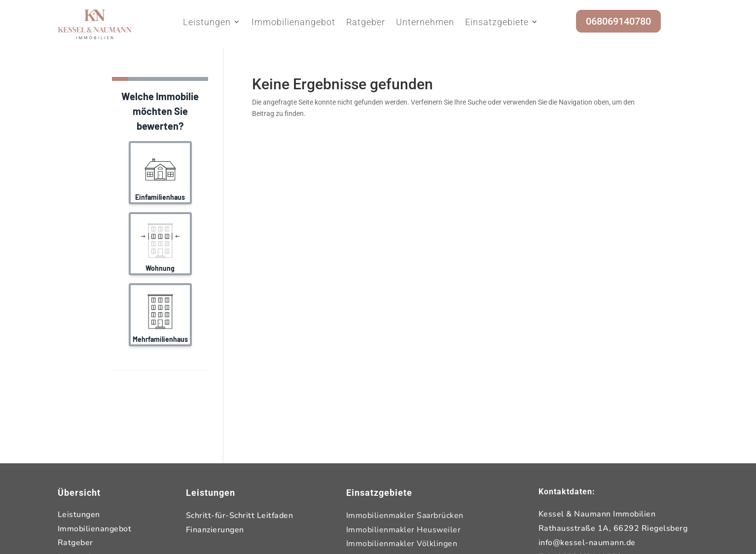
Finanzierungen (215, 530)
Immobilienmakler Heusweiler (404, 530)
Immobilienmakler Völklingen (402, 544)
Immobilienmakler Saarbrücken (405, 516)
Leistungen (207, 22)
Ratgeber (366, 22)
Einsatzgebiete (497, 22)
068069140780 (618, 21)
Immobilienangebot (293, 22)
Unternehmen (425, 22)
